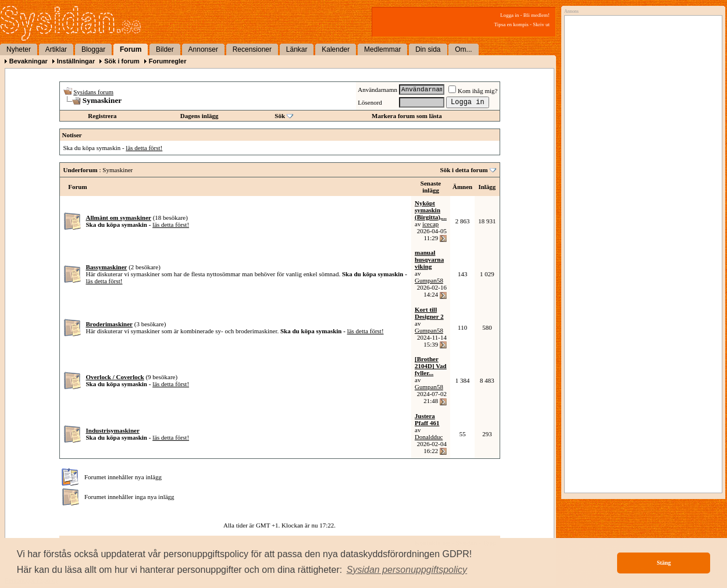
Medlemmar (382, 49)
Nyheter (19, 49)
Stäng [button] (664, 563)
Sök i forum (122, 61)
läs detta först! (144, 148)
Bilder (165, 49)
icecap (430, 224)
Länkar (297, 49)
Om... (463, 49)
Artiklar (56, 49)
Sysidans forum (93, 92)
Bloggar (93, 49)
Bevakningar (28, 61)
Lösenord (370, 102)
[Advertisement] (640, 138)
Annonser (203, 49)
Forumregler (168, 61)
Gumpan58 (429, 280)
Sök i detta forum (464, 170)
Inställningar (76, 61)
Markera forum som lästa (407, 116)
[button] (407, 570)
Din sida (428, 49)
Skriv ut (541, 24)
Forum (131, 49)
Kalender (336, 49)
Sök (280, 116)
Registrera (102, 116)
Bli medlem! (537, 15)
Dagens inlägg (199, 116)
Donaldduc (429, 437)
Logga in (509, 15)
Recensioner (252, 49)
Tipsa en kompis (512, 24)
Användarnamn (377, 90)
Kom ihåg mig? (473, 91)
